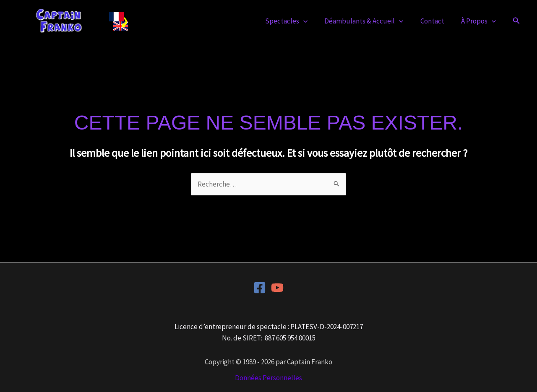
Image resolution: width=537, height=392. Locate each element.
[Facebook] (260, 288)
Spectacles (295, 21)
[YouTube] (277, 288)
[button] (312, 21)
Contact (436, 21)
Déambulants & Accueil (370, 21)
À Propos (480, 21)
